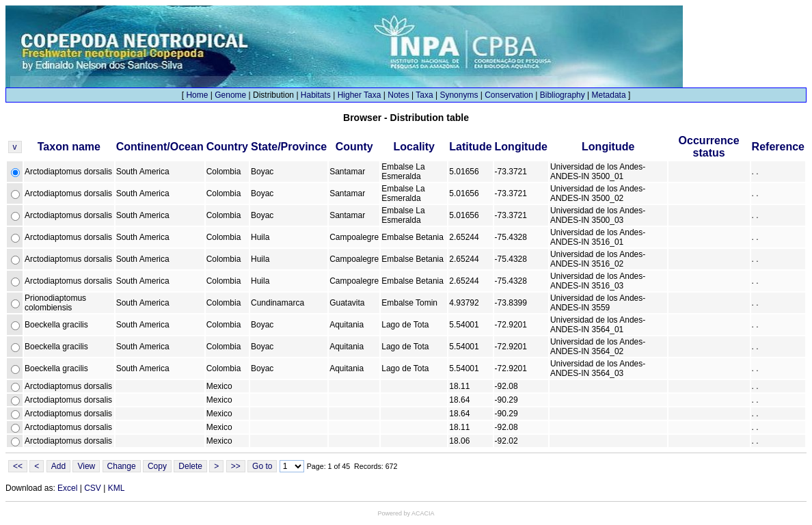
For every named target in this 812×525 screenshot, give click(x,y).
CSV (93, 488)
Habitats (316, 95)
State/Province (289, 147)
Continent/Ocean (160, 147)
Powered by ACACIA (406, 513)
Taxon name (69, 147)
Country (227, 147)
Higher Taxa (360, 95)
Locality (414, 147)
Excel (67, 488)
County (354, 147)
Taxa (424, 95)
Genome (230, 95)
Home (197, 95)
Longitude (521, 147)
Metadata (609, 95)
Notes (398, 95)
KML (117, 488)
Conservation (509, 95)
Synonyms (459, 95)
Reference (778, 147)
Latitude (470, 147)
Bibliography (563, 95)
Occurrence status (709, 147)
